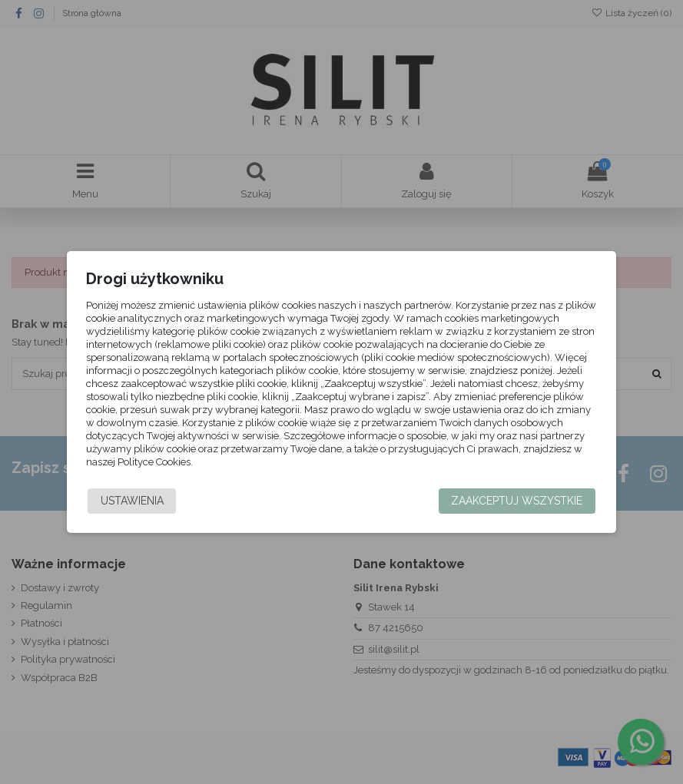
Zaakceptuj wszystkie (516, 501)
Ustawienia (133, 501)
